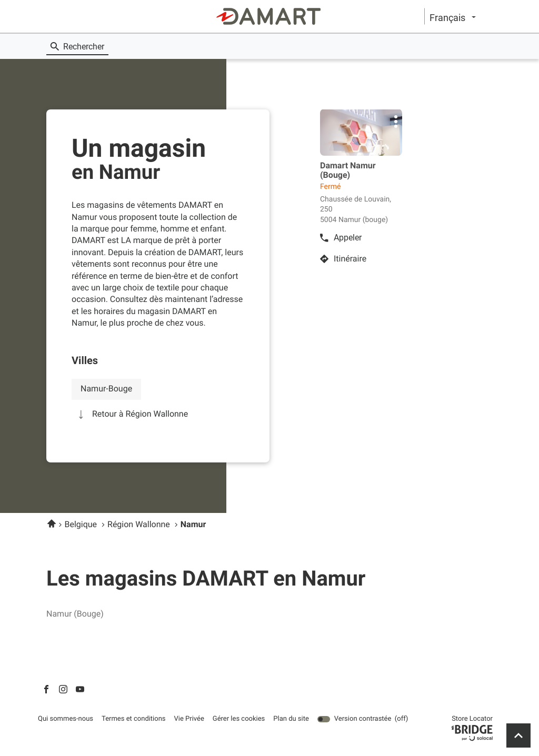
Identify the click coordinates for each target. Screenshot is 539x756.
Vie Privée (189, 719)
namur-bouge (106, 389)
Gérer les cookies (239, 719)
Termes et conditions (134, 719)
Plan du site (291, 719)
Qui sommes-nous (66, 719)
